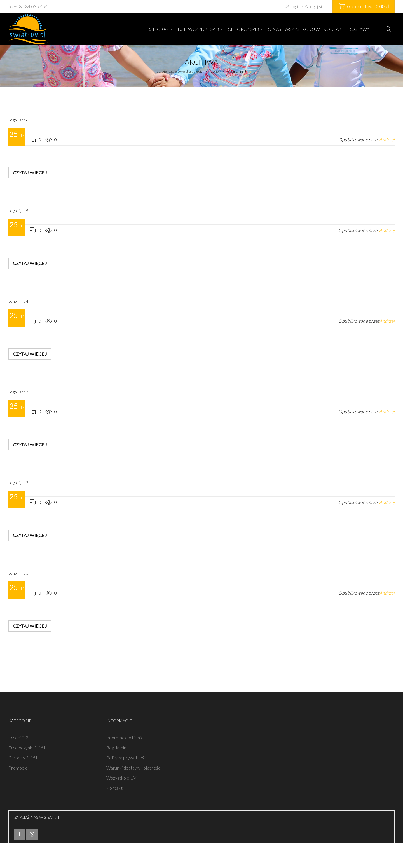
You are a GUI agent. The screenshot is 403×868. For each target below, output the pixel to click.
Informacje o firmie (125, 737)
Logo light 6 (18, 120)
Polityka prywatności (127, 758)
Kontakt (114, 788)
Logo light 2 (18, 483)
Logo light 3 (18, 392)
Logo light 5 (18, 211)
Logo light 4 (18, 301)
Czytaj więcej (30, 173)
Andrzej (387, 139)
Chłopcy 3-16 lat (25, 758)
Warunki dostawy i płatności (134, 768)
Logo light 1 (18, 573)
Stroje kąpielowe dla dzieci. (179, 71)
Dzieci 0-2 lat (21, 737)
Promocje (18, 768)
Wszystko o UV (121, 778)
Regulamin (116, 748)
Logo (215, 71)
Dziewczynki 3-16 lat (29, 748)
